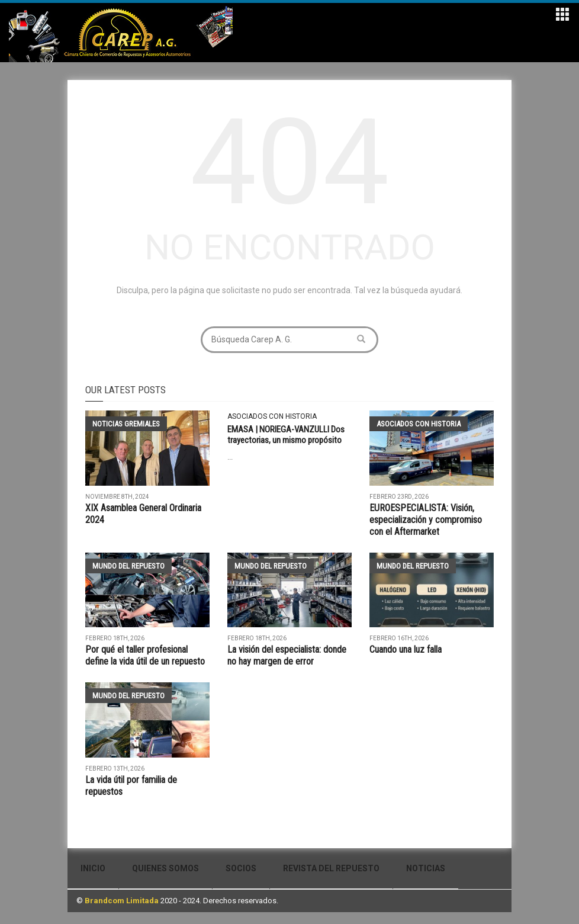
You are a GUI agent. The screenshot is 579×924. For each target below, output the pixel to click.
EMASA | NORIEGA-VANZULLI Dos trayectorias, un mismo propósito (286, 435)
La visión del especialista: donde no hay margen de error (287, 655)
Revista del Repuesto (331, 868)
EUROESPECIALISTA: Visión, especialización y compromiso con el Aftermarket (426, 520)
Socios (241, 868)
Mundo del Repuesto (128, 566)
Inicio (93, 868)
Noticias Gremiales (126, 424)
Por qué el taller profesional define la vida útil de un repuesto (145, 655)
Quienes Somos (165, 868)
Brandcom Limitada (122, 901)
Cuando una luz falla (406, 649)
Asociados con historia (272, 416)
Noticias (426, 868)
